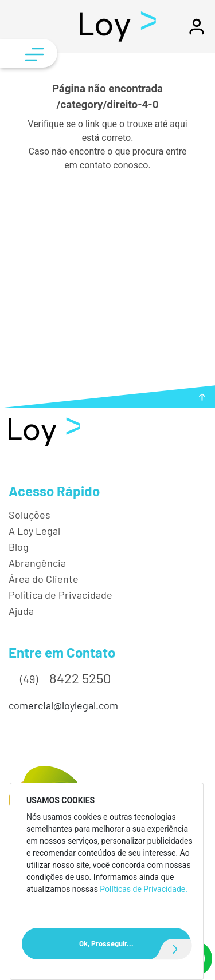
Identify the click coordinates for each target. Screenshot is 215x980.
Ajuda (21, 611)
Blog (19, 547)
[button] (197, 32)
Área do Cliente (44, 579)
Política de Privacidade (60, 595)
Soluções (30, 515)
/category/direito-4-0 (108, 105)
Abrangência (37, 563)
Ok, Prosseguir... (135, 944)
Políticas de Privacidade (142, 889)
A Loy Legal (34, 531)
